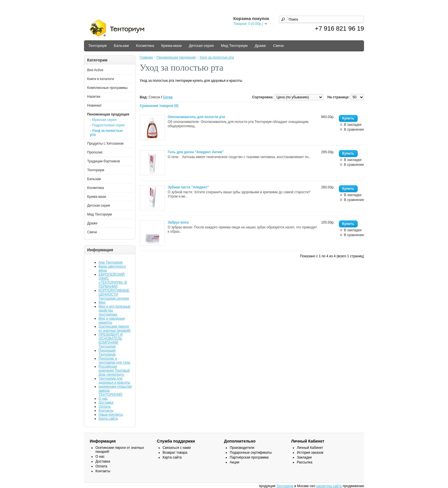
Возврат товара (175, 453)
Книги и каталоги (101, 79)
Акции (235, 462)
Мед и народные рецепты (112, 320)
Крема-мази (171, 46)
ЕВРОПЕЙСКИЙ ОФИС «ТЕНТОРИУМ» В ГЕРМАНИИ (113, 280)
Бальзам (121, 46)
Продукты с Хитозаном (105, 144)
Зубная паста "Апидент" (188, 187)
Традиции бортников (104, 161)
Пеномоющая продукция (108, 114)
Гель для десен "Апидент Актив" (196, 152)
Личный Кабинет (310, 448)
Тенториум (97, 46)
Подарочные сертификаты (251, 453)
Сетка (168, 97)
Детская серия (201, 46)
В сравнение (354, 130)
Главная (146, 57)
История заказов (310, 453)
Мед (102, 302)
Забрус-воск (178, 222)
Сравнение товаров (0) (159, 106)
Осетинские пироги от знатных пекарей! (115, 328)
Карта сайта (108, 419)
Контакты (106, 411)
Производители (242, 448)
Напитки (94, 97)
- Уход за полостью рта (106, 133)
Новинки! (94, 105)
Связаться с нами (177, 448)
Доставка (106, 403)
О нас (103, 399)
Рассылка (305, 462)
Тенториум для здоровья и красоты (114, 381)
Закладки (304, 457)
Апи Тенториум (111, 262)
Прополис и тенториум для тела (114, 360)
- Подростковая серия (107, 125)
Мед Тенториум (234, 46)
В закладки (353, 125)
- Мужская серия (103, 120)
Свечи (278, 46)
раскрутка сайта (329, 486)
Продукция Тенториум (107, 352)
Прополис (95, 152)
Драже (260, 46)
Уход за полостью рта (217, 57)
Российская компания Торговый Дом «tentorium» (114, 371)
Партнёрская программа (249, 457)
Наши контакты (111, 415)
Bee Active (95, 70)
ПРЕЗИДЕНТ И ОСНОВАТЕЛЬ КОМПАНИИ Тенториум (111, 340)
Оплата (104, 407)
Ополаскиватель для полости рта (196, 117)
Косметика (145, 46)
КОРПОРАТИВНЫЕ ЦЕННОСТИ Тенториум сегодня (114, 294)
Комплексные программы (107, 88)
